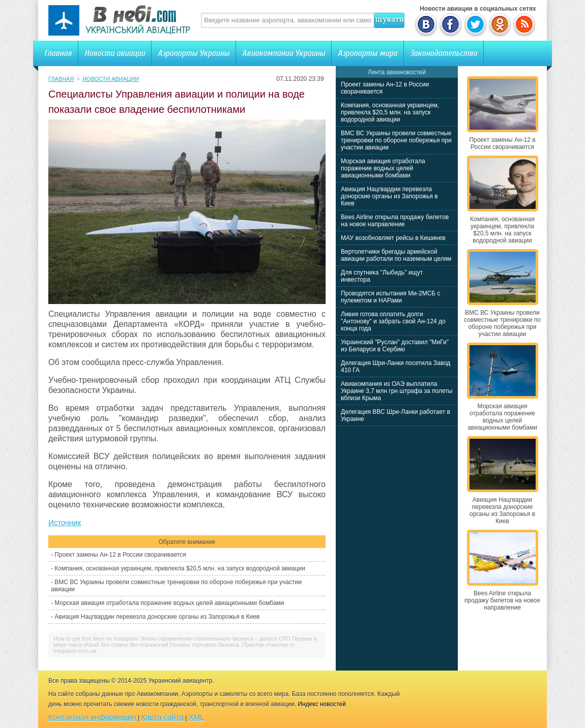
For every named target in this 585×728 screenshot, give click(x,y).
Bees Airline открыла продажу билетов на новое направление (395, 221)
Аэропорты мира (368, 53)
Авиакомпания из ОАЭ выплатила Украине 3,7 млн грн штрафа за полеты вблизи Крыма (397, 391)
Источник (65, 522)
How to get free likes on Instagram (96, 639)
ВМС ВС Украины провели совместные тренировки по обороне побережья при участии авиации (396, 140)
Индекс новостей (322, 704)
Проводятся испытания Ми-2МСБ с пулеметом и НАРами (391, 297)
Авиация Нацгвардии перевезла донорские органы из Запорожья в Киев (157, 617)
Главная (58, 53)
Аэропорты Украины (194, 53)
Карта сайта (162, 717)
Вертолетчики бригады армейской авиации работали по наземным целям (396, 255)
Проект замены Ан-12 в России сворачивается (120, 555)
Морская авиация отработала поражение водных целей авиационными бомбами (169, 603)
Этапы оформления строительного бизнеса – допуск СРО (215, 639)
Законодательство (444, 53)
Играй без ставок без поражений (126, 645)
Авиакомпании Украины (284, 53)
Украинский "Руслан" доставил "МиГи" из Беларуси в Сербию (395, 346)
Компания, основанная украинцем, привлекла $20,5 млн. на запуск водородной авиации (180, 568)
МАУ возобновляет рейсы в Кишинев (393, 238)
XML (197, 717)
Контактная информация (92, 717)
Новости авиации (115, 53)
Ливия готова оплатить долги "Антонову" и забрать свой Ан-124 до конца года (393, 321)
